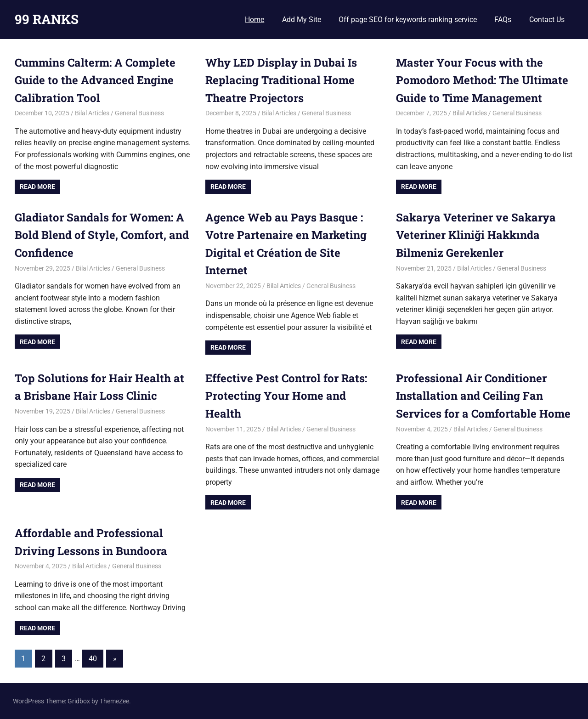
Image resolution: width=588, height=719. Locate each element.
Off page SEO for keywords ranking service (408, 20)
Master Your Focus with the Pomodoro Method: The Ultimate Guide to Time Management (482, 80)
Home (254, 20)
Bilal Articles (92, 113)
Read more (37, 187)
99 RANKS (47, 19)
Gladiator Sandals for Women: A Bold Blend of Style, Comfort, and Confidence (102, 235)
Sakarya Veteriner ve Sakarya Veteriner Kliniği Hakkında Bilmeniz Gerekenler (476, 235)
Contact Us (547, 20)
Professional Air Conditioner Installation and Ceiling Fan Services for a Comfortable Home (483, 396)
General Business (139, 113)
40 (93, 659)
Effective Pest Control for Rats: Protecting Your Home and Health (286, 396)
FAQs (503, 20)
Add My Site (302, 20)
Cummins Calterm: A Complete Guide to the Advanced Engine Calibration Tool (95, 80)
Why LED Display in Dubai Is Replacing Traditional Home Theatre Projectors (281, 80)
